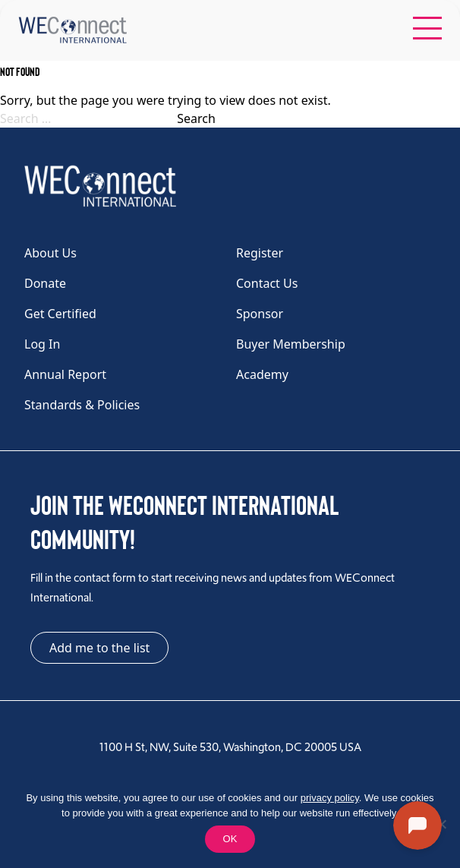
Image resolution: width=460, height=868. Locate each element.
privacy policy (330, 798)
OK (230, 839)
